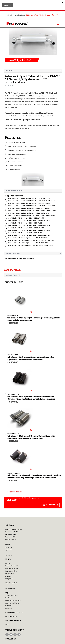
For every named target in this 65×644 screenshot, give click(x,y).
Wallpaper (9, 606)
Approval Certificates (12, 603)
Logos (7, 593)
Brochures (9, 598)
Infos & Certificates (11, 616)
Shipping (8, 576)
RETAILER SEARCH (13, 621)
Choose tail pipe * (13, 275)
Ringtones (9, 608)
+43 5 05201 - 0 (13, 537)
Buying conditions (11, 571)
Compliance (9, 579)
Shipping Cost (35, 498)
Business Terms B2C (12, 566)
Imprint (8, 563)
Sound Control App (12, 595)
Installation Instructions (13, 600)
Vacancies (9, 547)
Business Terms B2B (12, 568)
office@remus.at (11, 539)
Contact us (9, 555)
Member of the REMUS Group (38, 15)
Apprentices (9, 550)
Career (7, 545)
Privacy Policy (10, 574)
